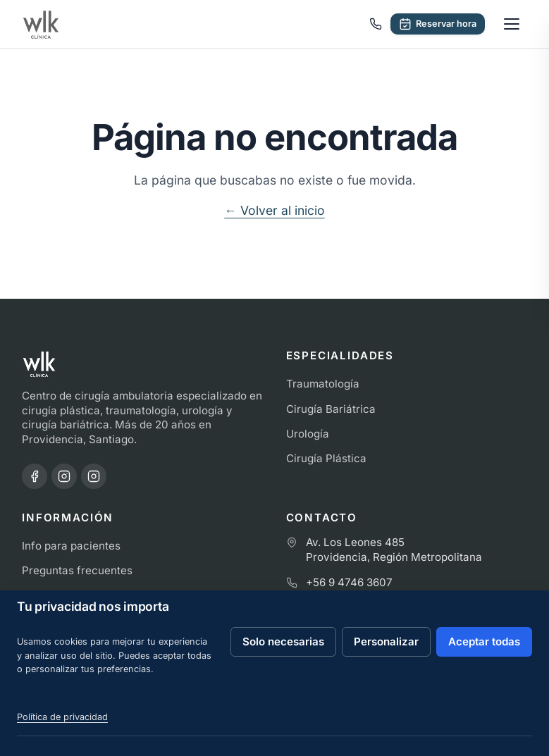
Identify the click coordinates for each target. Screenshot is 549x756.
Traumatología (323, 384)
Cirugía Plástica (326, 458)
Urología (308, 434)
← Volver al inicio (274, 210)
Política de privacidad (62, 717)
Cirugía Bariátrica (331, 409)
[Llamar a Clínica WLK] (376, 24)
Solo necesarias (283, 642)
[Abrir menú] (512, 24)
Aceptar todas (484, 642)
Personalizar (386, 642)
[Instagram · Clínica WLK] (64, 476)
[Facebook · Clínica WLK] (35, 476)
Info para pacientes (71, 546)
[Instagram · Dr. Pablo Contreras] (94, 476)
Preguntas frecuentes (77, 570)
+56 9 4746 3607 (349, 582)
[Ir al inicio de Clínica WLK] (41, 24)
